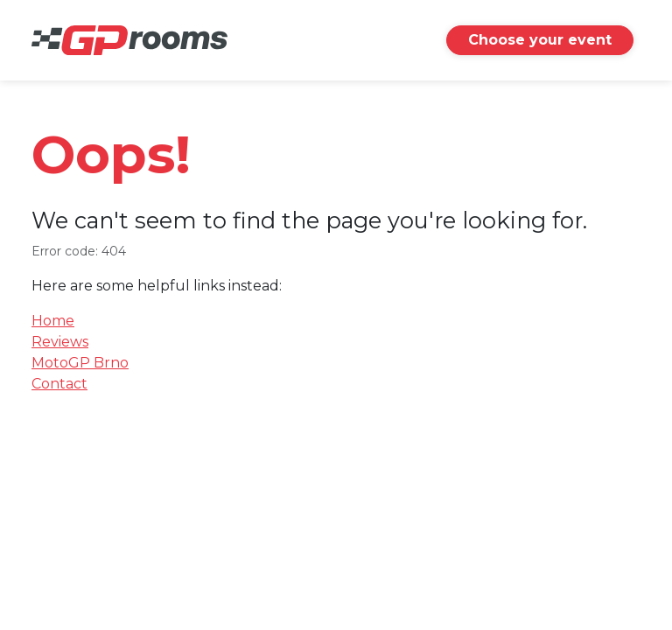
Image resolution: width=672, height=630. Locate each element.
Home (53, 321)
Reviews (60, 342)
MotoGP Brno (80, 363)
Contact (59, 384)
